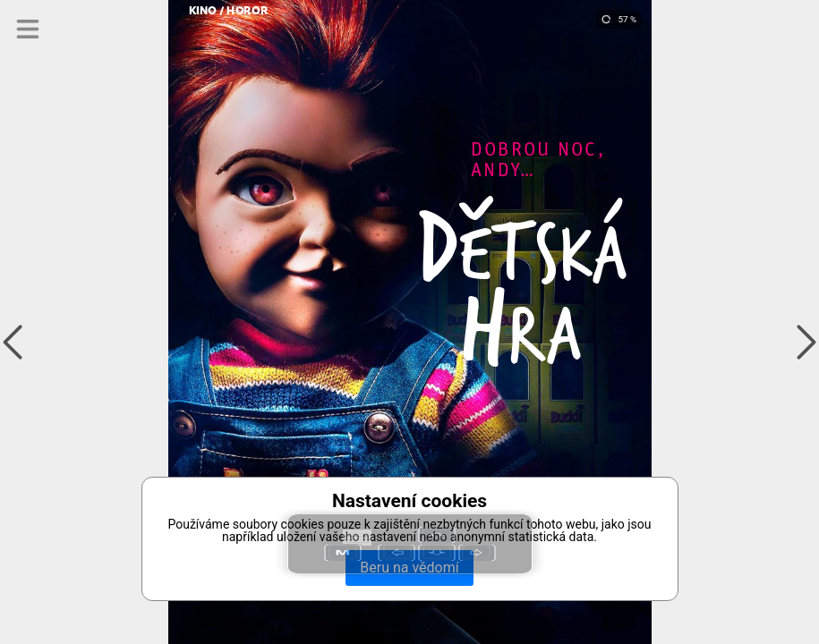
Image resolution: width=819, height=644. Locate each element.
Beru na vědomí (409, 568)
